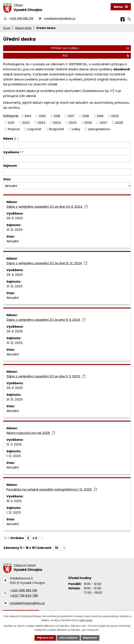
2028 (119, 123)
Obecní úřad (23, 28)
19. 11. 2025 (14, 501)
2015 (42, 116)
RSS (96, 56)
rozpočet (34, 129)
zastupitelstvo (99, 129)
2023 (42, 123)
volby (76, 129)
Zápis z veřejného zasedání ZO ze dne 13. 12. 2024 (47, 263)
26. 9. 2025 (15, 218)
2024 (57, 123)
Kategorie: (11, 116)
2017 (71, 116)
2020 (115, 116)
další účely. (86, 620)
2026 (88, 123)
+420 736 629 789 (24, 596)
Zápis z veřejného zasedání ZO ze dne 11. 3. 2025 (46, 376)
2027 (104, 123)
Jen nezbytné (68, 638)
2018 (86, 116)
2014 (28, 116)
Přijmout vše (45, 638)
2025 (73, 123)
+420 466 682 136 (23, 590)
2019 (100, 116)
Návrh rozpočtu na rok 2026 (31, 433)
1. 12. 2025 (14, 456)
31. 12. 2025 (15, 230)
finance (14, 129)
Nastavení (90, 638)
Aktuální (13, 241)
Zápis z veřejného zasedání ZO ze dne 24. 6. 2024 (47, 207)
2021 (11, 123)
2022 (26, 123)
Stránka (17, 538)
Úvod (7, 28)
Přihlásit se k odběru (90, 48)
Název (10, 139)
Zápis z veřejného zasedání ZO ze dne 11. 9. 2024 (46, 320)
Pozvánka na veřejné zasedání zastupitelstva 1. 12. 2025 (52, 489)
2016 (57, 116)
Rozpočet (57, 129)
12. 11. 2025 (14, 444)
